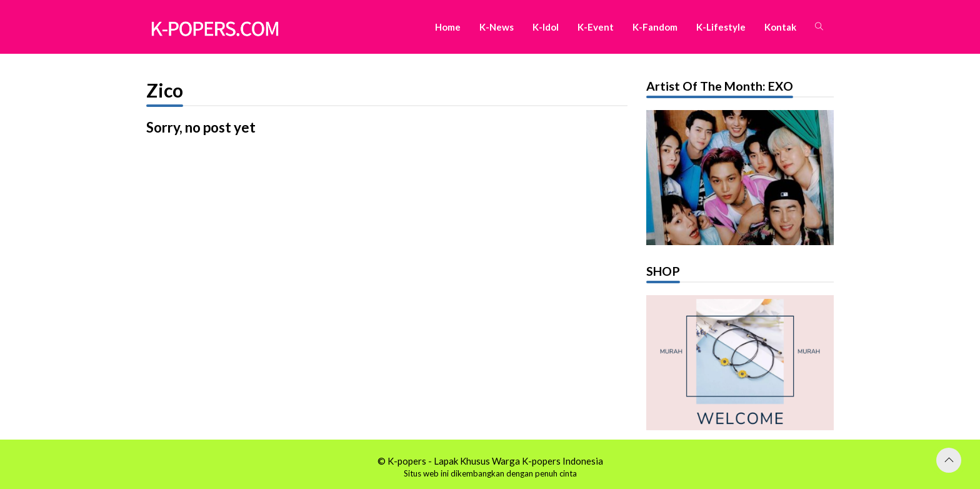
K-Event (596, 27)
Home (448, 27)
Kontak (780, 27)
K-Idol (546, 27)
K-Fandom (655, 27)
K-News (497, 27)
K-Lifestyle (721, 27)
